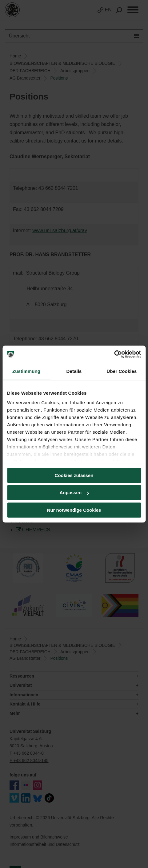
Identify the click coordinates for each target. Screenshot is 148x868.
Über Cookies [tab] (122, 371)
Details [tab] (74, 371)
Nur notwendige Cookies (74, 510)
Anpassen (74, 493)
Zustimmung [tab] (26, 371)
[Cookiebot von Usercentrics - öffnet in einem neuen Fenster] (114, 354)
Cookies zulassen (74, 475)
